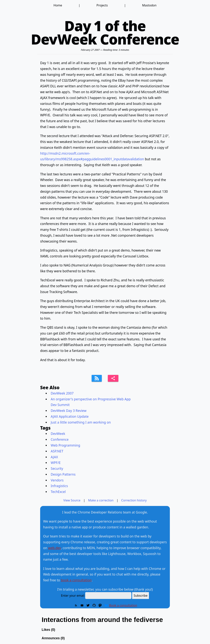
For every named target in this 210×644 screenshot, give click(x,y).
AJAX (54, 457)
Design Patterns (63, 474)
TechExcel (58, 492)
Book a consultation (123, 605)
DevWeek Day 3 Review (69, 411)
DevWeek (58, 434)
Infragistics (59, 486)
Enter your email (73, 596)
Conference (60, 439)
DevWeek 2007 (62, 393)
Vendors (57, 480)
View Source (72, 500)
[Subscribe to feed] (97, 378)
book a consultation (76, 580)
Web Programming (65, 445)
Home (58, 5)
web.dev (54, 548)
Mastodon (149, 5)
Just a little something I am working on (81, 422)
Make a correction (101, 500)
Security (57, 468)
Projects (102, 5)
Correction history (134, 500)
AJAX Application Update (70, 416)
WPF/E (56, 463)
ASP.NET (57, 451)
